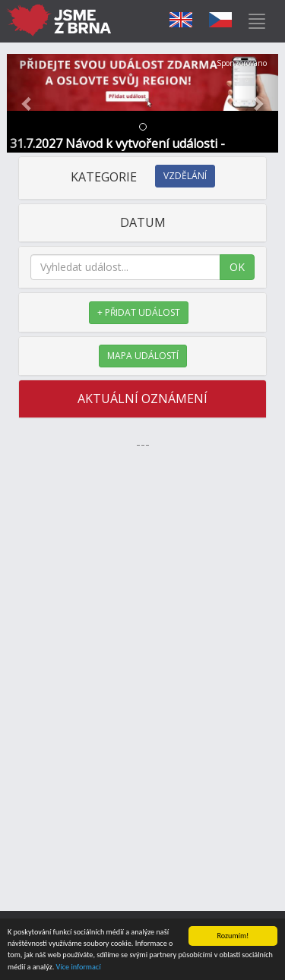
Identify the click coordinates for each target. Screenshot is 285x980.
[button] (27, 103)
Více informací (79, 967)
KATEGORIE (143, 177)
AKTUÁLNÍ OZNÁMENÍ (142, 399)
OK (237, 267)
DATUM (143, 222)
